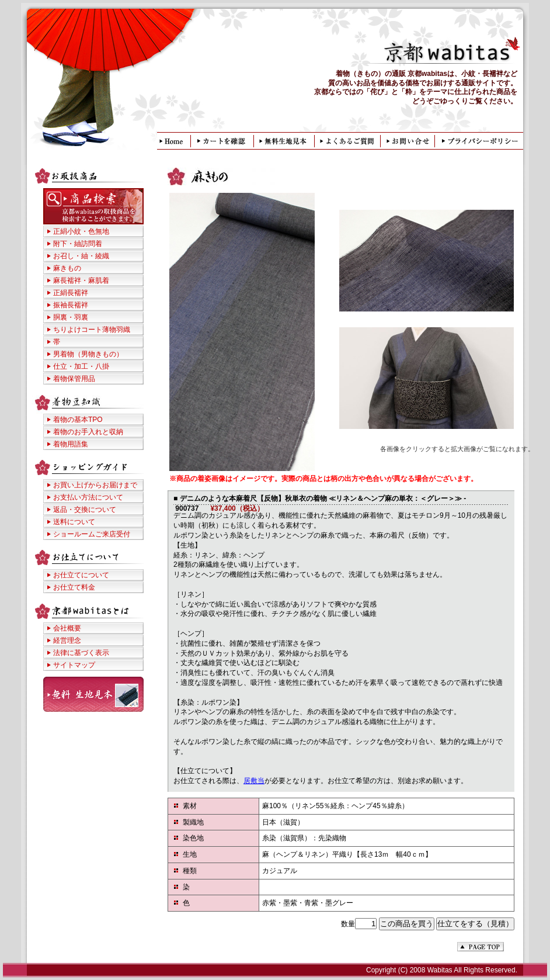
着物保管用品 (74, 379)
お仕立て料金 (74, 587)
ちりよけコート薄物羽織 (92, 330)
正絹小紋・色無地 (81, 231)
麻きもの (67, 268)
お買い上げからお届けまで (95, 485)
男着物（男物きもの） (88, 354)
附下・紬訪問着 (78, 244)
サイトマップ (74, 665)
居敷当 (254, 781)
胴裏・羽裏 (71, 317)
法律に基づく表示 (81, 653)
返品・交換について (85, 510)
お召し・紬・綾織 (81, 256)
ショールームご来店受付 (92, 534)
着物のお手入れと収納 (88, 432)
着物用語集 (71, 444)
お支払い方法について (88, 497)
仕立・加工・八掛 (81, 366)
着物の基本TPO (78, 420)
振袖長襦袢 (71, 305)
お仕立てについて (81, 575)
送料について (74, 522)
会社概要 (67, 628)
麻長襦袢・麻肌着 (81, 281)
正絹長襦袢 (71, 293)
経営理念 (67, 640)
